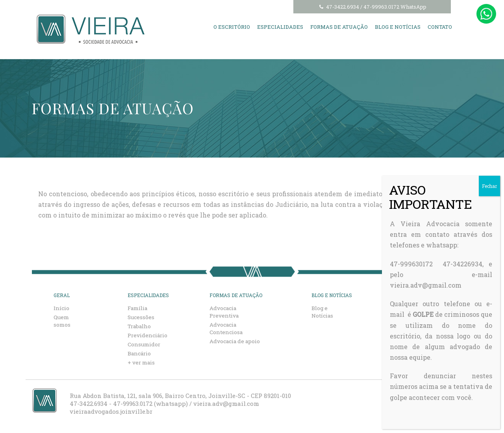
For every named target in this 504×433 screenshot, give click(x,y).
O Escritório (232, 27)
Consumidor (145, 344)
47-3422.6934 (338, 7)
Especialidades (280, 27)
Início (62, 308)
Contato (440, 27)
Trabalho (141, 326)
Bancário (141, 353)
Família (140, 308)
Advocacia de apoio (236, 341)
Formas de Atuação (339, 27)
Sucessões (142, 317)
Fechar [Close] (489, 186)
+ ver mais (143, 362)
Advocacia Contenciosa (227, 328)
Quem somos (63, 321)
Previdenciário (149, 335)
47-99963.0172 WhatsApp (395, 7)
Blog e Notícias (398, 27)
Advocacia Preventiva (225, 312)
